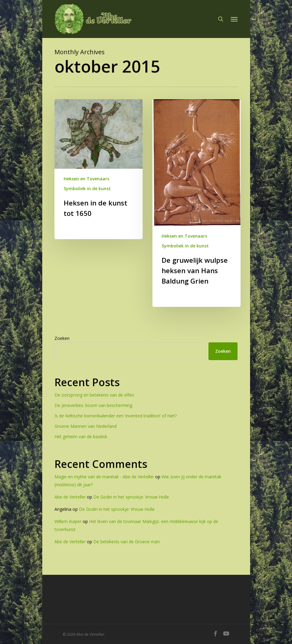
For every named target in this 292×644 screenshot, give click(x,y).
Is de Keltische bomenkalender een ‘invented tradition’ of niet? (116, 416)
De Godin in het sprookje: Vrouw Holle (131, 497)
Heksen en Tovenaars (86, 179)
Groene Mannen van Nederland (86, 426)
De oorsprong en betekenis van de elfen (94, 395)
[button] (234, 19)
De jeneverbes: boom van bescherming (93, 405)
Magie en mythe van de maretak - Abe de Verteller (104, 477)
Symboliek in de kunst (87, 188)
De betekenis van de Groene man (127, 542)
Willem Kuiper (68, 521)
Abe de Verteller (70, 497)
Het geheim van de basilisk (81, 437)
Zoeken (62, 338)
